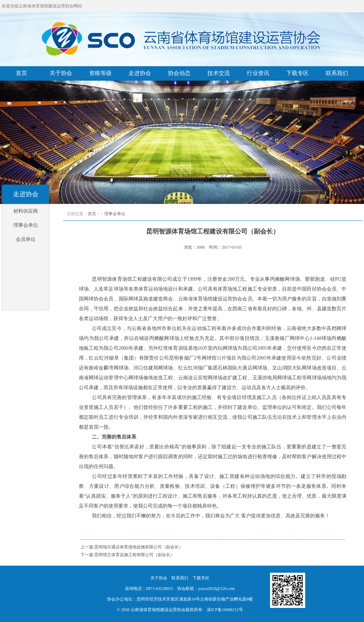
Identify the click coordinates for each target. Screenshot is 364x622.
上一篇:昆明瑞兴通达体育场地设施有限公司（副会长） (132, 547)
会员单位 (26, 239)
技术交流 (219, 73)
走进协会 (140, 73)
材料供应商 (26, 211)
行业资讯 (258, 73)
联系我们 (337, 73)
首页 (21, 73)
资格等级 (100, 73)
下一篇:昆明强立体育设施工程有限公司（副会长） (128, 555)
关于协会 (61, 73)
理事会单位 (26, 225)
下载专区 (297, 73)
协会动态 (179, 73)
